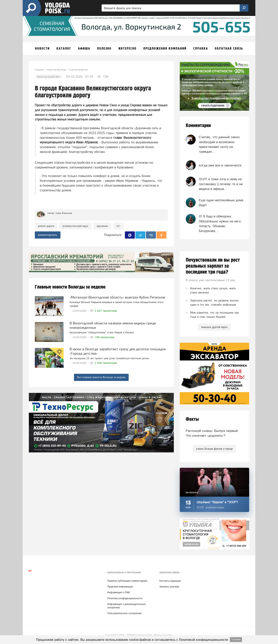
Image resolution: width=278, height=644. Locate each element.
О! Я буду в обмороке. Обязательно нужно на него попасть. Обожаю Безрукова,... (220, 224)
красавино (102, 226)
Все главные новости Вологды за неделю (101, 377)
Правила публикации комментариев (127, 581)
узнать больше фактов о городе (214, 449)
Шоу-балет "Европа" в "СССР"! (217, 502)
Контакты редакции (170, 581)
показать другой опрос (214, 327)
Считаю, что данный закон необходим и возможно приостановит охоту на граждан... (219, 144)
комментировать (48, 235)
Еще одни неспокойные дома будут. (221, 203)
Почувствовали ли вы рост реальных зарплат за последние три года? (213, 266)
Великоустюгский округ (75, 226)
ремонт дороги (46, 226)
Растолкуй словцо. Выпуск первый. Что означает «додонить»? (212, 433)
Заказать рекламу (169, 587)
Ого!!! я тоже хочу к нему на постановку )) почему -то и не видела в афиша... (221, 184)
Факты (192, 419)
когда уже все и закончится (220, 165)
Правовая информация (120, 587)
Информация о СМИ (119, 592)
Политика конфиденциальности (125, 598)
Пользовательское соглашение (124, 613)
